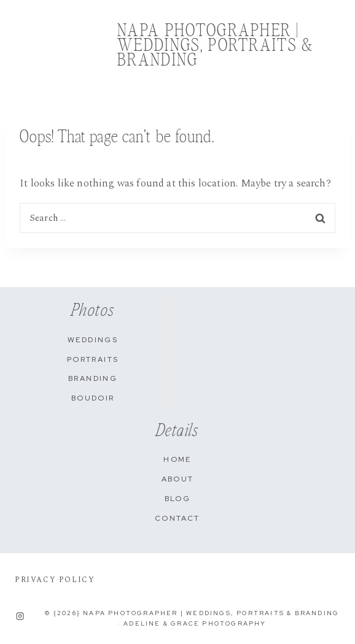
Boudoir (93, 398)
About (178, 479)
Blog (178, 499)
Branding (93, 378)
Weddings (93, 340)
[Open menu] (334, 46)
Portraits (93, 359)
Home (177, 459)
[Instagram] (20, 616)
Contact (177, 518)
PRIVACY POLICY (55, 580)
